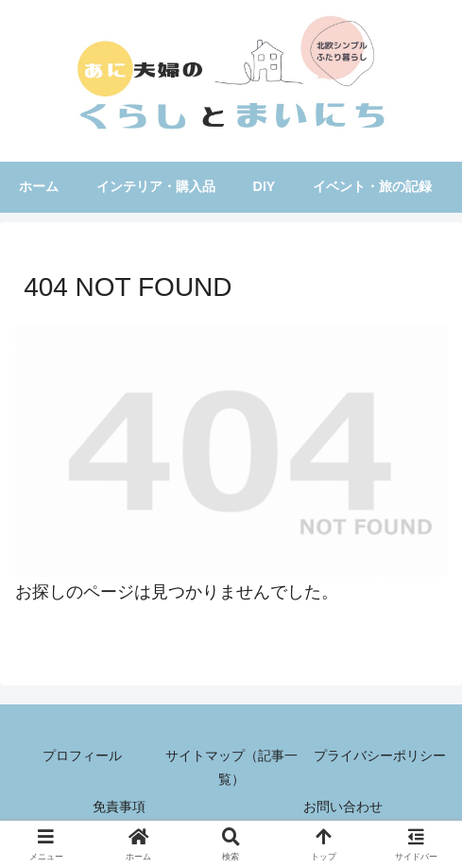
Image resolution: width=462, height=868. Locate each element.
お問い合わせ (343, 807)
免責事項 (119, 807)
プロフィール (82, 755)
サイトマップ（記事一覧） (231, 767)
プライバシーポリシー (380, 755)
